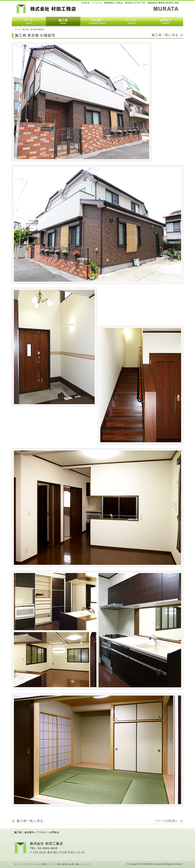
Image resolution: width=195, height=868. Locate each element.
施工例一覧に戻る (165, 35)
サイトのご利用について (43, 864)
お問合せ (166, 21)
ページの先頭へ (167, 821)
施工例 (63, 21)
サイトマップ (21, 864)
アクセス (132, 21)
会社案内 (97, 21)
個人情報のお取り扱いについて (74, 864)
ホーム (29, 21)
